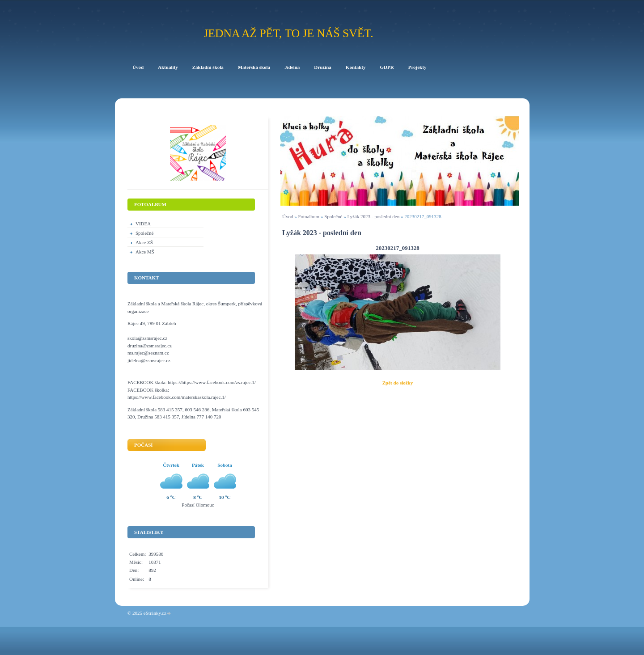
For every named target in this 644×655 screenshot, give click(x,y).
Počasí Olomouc (198, 505)
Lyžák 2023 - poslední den (373, 216)
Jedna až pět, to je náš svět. (288, 33)
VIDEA (143, 224)
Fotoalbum (309, 216)
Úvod (288, 216)
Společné (333, 216)
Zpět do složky (398, 383)
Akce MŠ (145, 252)
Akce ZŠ (144, 242)
